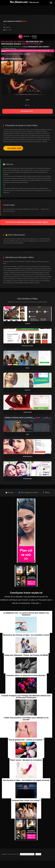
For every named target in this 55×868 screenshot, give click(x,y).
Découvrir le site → (28, 111)
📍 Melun (46, 492)
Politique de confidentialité (27, 854)
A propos (38, 854)
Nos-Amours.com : (24, 2)
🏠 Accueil (9, 492)
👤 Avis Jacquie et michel (28, 492)
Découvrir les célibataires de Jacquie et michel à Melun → (28, 222)
